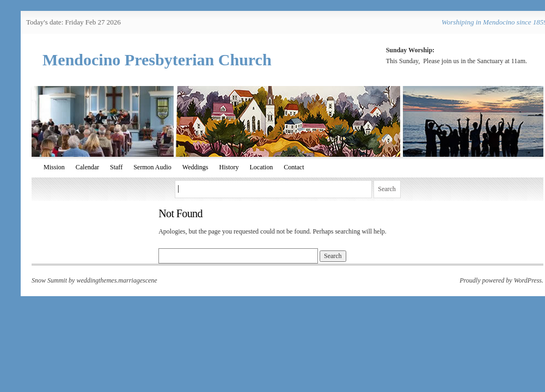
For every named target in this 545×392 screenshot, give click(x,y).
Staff (116, 167)
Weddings (195, 167)
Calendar (87, 167)
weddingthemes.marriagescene (117, 280)
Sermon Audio (152, 167)
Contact (294, 167)
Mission (54, 167)
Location (262, 167)
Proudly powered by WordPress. (501, 280)
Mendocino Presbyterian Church (157, 60)
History (229, 167)
